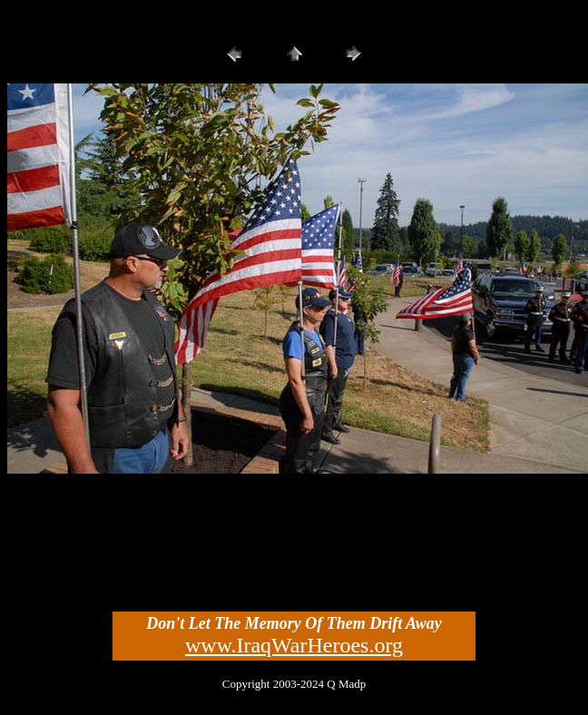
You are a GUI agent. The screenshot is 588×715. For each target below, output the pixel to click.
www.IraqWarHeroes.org (294, 645)
